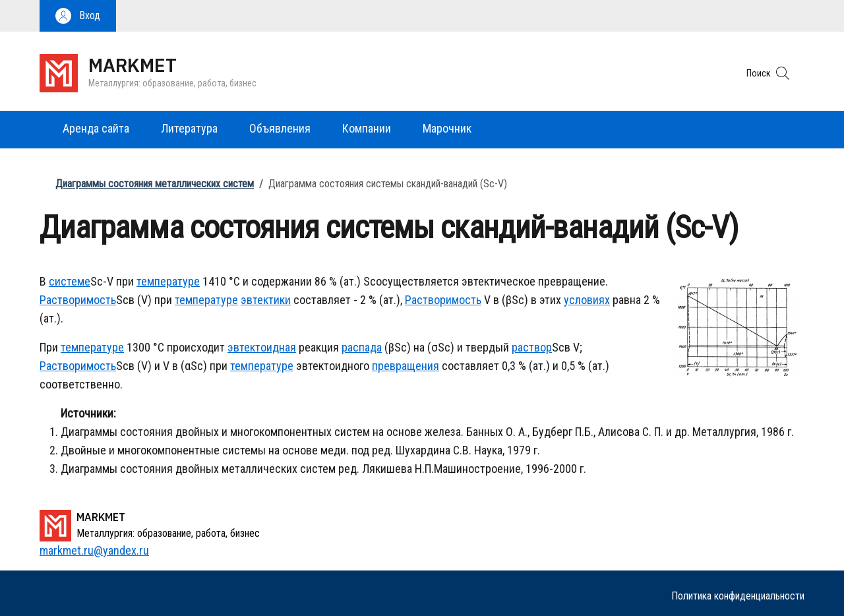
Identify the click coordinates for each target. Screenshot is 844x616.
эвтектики (266, 300)
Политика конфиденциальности (738, 596)
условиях (587, 300)
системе (70, 281)
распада (362, 347)
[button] (78, 16)
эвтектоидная (262, 347)
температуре (168, 281)
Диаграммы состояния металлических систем (155, 184)
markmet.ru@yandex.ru (94, 550)
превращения (406, 366)
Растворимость (78, 300)
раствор (532, 347)
